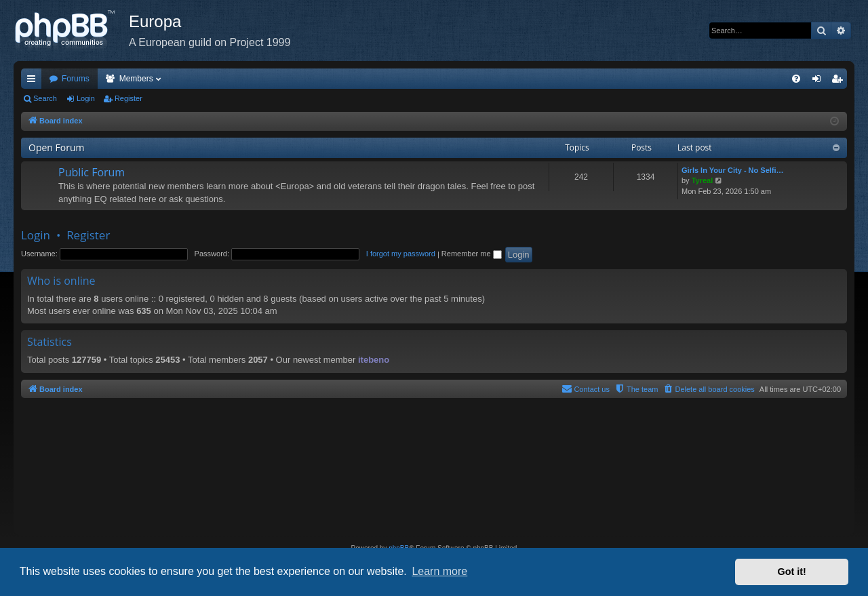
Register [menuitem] (840, 81)
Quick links (34, 81)
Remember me (472, 254)
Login (86, 98)
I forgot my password (401, 254)
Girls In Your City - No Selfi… (733, 170)
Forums (76, 79)
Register (129, 98)
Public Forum (92, 172)
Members (136, 79)
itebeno (374, 360)
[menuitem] (796, 79)
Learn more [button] (439, 571)
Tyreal (703, 180)
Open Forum (56, 147)
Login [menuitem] (820, 81)
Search (45, 98)
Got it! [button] (792, 572)
